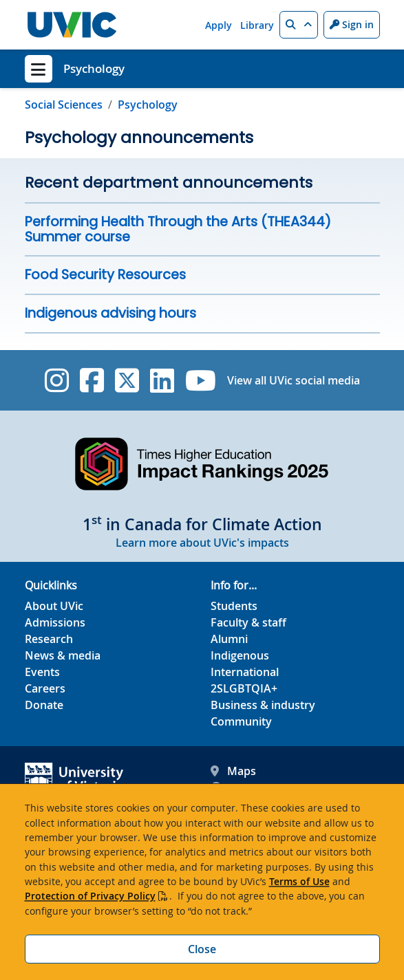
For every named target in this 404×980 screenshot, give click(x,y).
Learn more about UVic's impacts (202, 543)
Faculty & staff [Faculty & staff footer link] (248, 622)
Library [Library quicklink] (257, 25)
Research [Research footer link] (49, 639)
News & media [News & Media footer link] (63, 655)
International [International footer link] (245, 672)
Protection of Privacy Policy (90, 896)
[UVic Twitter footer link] (127, 380)
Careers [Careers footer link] (45, 688)
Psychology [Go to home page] (148, 105)
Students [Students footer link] (234, 606)
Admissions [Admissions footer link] (55, 622)
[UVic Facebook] (92, 380)
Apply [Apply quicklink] (219, 25)
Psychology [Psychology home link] (94, 68)
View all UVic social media (294, 380)
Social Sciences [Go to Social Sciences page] (64, 105)
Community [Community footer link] (241, 721)
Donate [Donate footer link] (44, 705)
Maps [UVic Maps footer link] (233, 771)
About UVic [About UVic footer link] (54, 606)
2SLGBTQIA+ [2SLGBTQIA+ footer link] (244, 688)
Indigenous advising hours (110, 313)
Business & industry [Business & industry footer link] (263, 705)
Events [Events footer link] (42, 672)
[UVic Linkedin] (162, 380)
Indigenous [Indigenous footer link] (240, 655)
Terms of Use (299, 881)
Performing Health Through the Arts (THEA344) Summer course (178, 229)
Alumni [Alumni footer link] (229, 639)
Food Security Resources (105, 275)
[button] (299, 25)
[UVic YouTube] (201, 380)
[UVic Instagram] (57, 380)
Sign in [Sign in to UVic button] (352, 24)
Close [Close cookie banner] (202, 949)
